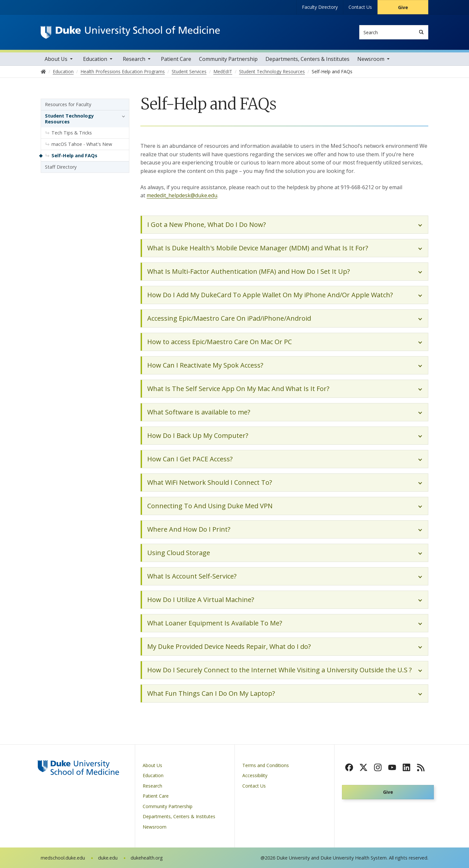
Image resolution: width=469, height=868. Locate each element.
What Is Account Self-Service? (192, 576)
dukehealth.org (147, 858)
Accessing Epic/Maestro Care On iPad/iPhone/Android (229, 318)
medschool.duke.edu (63, 858)
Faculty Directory (320, 7)
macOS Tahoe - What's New (82, 144)
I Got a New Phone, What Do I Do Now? (206, 224)
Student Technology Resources (69, 119)
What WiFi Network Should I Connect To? (210, 482)
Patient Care (176, 59)
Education (95, 59)
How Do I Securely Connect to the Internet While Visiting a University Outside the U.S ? (279, 670)
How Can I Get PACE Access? (190, 459)
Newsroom (371, 59)
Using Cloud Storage (179, 553)
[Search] (421, 32)
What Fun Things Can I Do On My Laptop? (211, 693)
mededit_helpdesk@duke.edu (182, 195)
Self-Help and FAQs (74, 155)
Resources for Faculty (68, 104)
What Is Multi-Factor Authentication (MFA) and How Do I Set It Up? (249, 271)
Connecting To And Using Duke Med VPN (210, 506)
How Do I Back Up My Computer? (198, 435)
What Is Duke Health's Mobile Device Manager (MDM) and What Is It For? (258, 248)
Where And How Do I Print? (189, 529)
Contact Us (360, 7)
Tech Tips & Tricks (72, 133)
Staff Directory (61, 167)
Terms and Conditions (266, 765)
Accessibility (255, 775)
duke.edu (108, 858)
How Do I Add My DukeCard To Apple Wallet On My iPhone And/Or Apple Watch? (270, 295)
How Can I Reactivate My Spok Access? (205, 365)
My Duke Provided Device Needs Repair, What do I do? (229, 646)
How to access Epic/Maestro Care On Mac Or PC (220, 342)
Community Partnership (228, 59)
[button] (122, 116)
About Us (56, 59)
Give (403, 7)
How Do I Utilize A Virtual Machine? (201, 600)
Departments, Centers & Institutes (307, 59)
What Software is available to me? (199, 412)
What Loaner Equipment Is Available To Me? (215, 623)
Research (134, 59)
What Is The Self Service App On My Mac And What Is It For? (238, 389)
